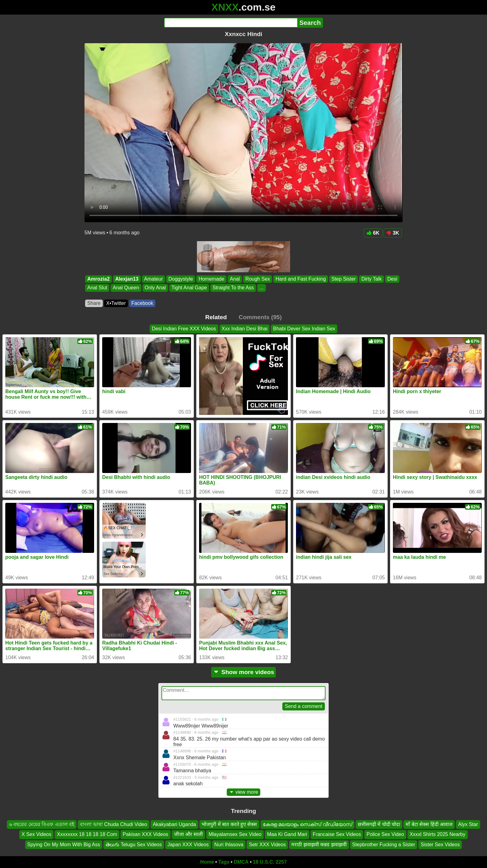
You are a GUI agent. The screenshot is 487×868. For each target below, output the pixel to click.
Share (94, 303)
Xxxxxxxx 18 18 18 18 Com (87, 834)
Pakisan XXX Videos (145, 834)
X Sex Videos (36, 834)
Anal (235, 279)
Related (216, 317)
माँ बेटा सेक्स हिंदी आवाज (429, 824)
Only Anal (155, 288)
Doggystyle (181, 279)
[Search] (231, 23)
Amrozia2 (98, 279)
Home (207, 862)
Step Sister (344, 279)
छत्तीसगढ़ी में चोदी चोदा (379, 824)
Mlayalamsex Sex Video (235, 834)
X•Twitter (116, 303)
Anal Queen (126, 288)
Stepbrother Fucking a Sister (384, 845)
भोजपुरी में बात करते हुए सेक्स (229, 824)
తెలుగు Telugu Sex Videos (134, 845)
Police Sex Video (385, 834)
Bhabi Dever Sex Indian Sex (304, 329)
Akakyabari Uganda (175, 824)
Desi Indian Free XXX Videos (184, 329)
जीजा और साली (189, 834)
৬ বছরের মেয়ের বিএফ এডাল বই (42, 824)
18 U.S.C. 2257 (270, 862)
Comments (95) (260, 317)
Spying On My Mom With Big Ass (64, 845)
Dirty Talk (371, 279)
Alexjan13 (127, 279)
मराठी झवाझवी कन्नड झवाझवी (319, 845)
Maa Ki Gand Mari (287, 834)
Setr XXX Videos (267, 845)
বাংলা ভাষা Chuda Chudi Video (113, 824)
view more (243, 792)
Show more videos (244, 672)
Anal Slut (97, 288)
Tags (224, 862)
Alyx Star (468, 824)
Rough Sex (258, 279)
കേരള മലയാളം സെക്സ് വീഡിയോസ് (307, 824)
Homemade (211, 279)
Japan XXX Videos (188, 845)
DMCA (241, 862)
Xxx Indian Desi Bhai (245, 329)
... (261, 288)
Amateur (153, 279)
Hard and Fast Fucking (301, 279)
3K (393, 233)
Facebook (142, 303)
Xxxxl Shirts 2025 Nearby (438, 834)
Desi (392, 279)
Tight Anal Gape (189, 288)
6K (373, 233)
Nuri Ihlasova (229, 845)
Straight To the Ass (233, 288)
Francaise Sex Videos (337, 834)
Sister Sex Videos (440, 845)
